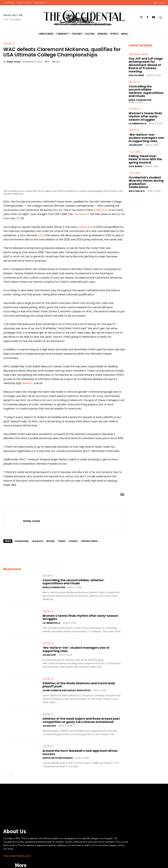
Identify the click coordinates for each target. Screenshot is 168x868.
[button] (161, 17)
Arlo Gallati (137, 163)
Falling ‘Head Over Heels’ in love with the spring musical (146, 139)
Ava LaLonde (136, 69)
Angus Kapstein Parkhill (58, 741)
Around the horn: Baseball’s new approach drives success (79, 737)
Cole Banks (136, 144)
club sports (37, 544)
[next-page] (11, 758)
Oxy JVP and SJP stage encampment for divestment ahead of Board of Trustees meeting (146, 61)
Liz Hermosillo (51, 618)
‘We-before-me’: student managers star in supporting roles (80, 643)
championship (21, 544)
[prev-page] (5, 758)
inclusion (73, 544)
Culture (134, 135)
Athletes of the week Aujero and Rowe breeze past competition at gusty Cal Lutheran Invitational (82, 707)
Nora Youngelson (54, 586)
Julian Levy (49, 647)
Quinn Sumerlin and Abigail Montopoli (67, 678)
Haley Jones (13, 62)
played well (85, 230)
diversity (27, 386)
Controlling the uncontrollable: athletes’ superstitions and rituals (84, 582)
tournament (81, 217)
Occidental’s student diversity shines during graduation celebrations (144, 157)
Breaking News (138, 54)
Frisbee (62, 544)
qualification (101, 213)
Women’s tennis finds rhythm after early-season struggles (80, 614)
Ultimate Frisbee (89, 544)
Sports (47, 578)
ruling (41, 238)
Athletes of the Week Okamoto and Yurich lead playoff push (80, 674)
